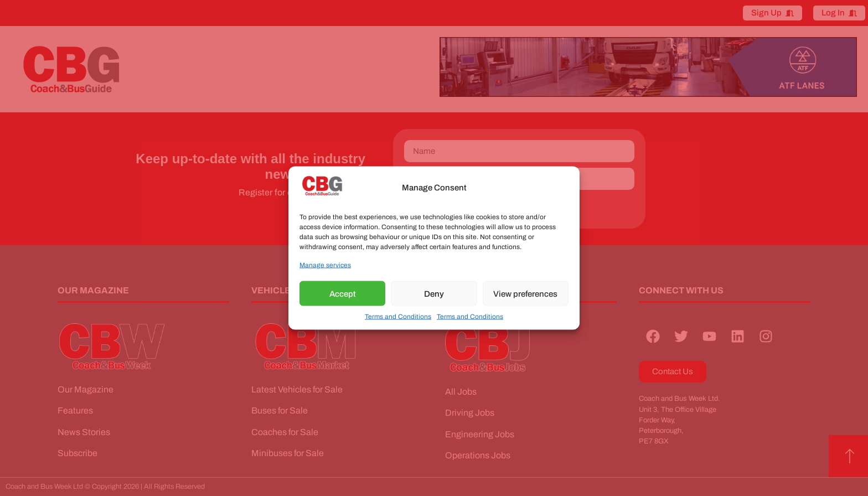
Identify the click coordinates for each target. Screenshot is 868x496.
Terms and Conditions (398, 317)
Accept (343, 293)
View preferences (525, 293)
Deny (434, 293)
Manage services (325, 265)
